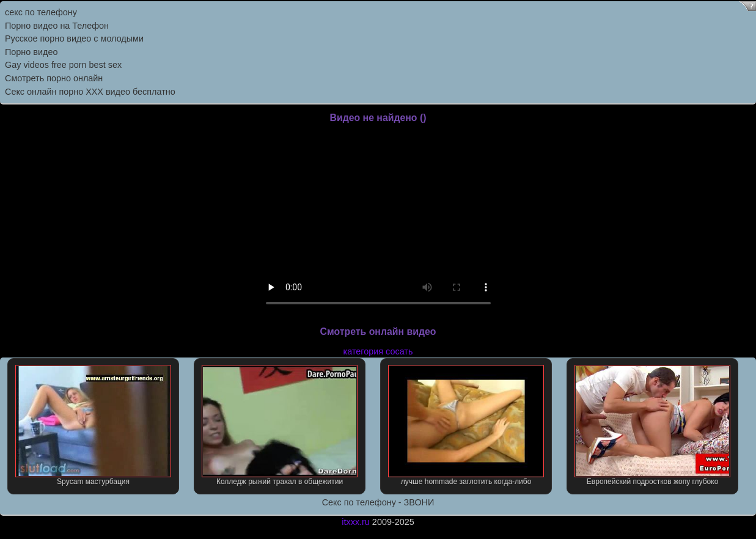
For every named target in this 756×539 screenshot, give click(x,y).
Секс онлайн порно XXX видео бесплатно (90, 92)
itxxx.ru (356, 522)
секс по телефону (41, 12)
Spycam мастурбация (93, 425)
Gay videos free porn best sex (63, 65)
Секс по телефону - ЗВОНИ (378, 502)
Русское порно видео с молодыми (74, 38)
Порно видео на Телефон (57, 26)
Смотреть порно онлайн (54, 78)
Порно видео (31, 52)
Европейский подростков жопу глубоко (652, 425)
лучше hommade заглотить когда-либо (466, 425)
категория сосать (378, 351)
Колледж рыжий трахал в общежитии (279, 425)
